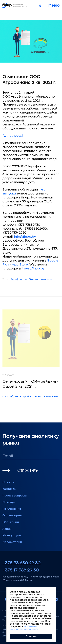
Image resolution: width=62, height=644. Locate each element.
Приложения (12, 509)
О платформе (12, 516)
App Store (20, 265)
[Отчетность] (13, 136)
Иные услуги (12, 536)
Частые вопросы (15, 496)
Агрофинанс (19, 279)
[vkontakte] (56, 600)
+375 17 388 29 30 (21, 570)
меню (54, 6)
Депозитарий (12, 542)
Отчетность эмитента (43, 279)
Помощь (9, 502)
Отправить (28, 471)
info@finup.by (25, 237)
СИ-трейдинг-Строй (16, 397)
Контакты (9, 489)
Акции (7, 529)
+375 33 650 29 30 (22, 563)
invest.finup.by (33, 269)
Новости (9, 482)
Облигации (11, 522)
